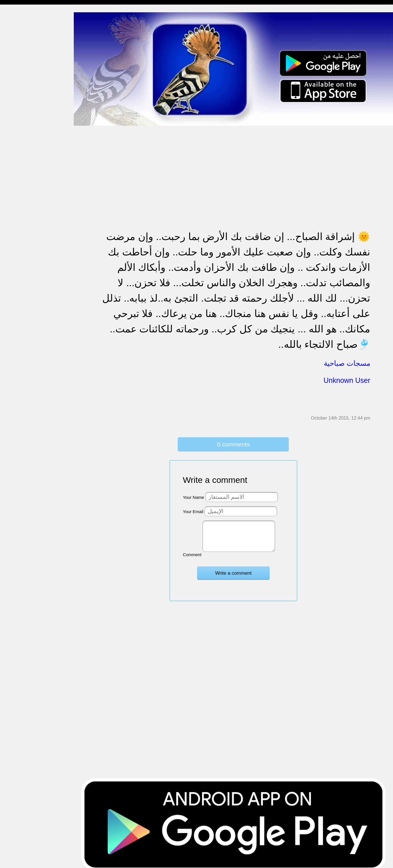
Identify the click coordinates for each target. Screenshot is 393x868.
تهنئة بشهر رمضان (21, 215)
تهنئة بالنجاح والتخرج (23, 204)
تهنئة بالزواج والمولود (23, 160)
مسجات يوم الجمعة (22, 248)
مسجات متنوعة (18, 105)
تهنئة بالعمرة (16, 193)
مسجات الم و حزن (21, 83)
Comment (200, 550)
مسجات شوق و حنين (23, 51)
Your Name (201, 492)
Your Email (201, 507)
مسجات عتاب (17, 182)
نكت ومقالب (16, 303)
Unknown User (347, 376)
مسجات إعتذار (18, 94)
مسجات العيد (16, 226)
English (12, 237)
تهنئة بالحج (14, 138)
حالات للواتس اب (20, 116)
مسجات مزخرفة (19, 127)
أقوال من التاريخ (19, 270)
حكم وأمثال (15, 281)
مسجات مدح (16, 29)
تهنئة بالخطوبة (17, 149)
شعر (9, 292)
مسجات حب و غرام (22, 171)
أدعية (9, 259)
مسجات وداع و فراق (23, 61)
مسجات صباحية (19, 73)
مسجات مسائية (18, 39)
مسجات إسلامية (19, 18)
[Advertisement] (239, 162)
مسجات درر (15, 314)
